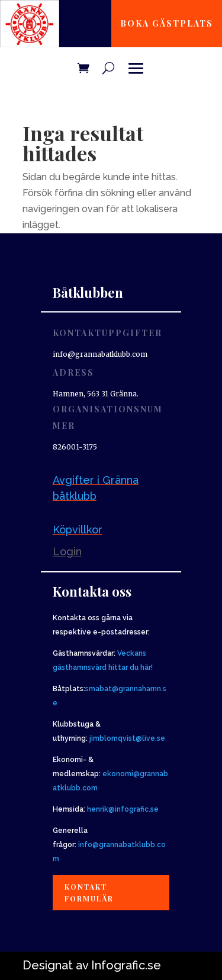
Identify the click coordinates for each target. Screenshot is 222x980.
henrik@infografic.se (123, 809)
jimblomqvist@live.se (127, 738)
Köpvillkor (78, 530)
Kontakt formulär (89, 893)
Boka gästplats (167, 23)
